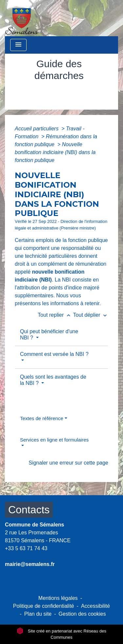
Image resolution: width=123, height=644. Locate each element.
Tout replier (55, 315)
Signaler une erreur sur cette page (68, 463)
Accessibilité (95, 606)
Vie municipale (65, 90)
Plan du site (38, 614)
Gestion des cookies (82, 614)
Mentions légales (58, 598)
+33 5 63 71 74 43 (26, 548)
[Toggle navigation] (18, 45)
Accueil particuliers (37, 129)
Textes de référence (42, 418)
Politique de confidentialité (44, 606)
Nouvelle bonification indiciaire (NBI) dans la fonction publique (55, 152)
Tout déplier (91, 315)
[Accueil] (22, 18)
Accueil (28, 90)
